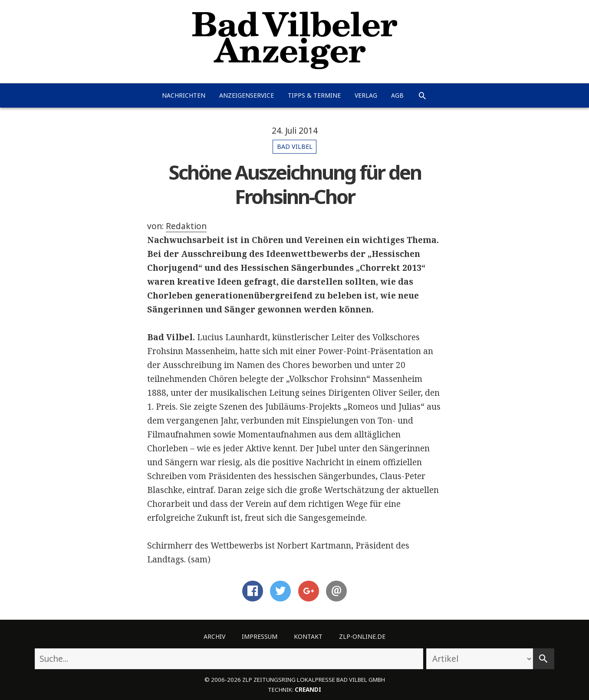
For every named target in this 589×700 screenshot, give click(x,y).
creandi (308, 690)
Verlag (366, 95)
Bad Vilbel (295, 146)
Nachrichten (184, 95)
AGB (397, 95)
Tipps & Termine (314, 95)
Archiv (214, 636)
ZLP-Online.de (362, 636)
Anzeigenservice (247, 95)
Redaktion (186, 226)
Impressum (260, 636)
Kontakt (308, 636)
